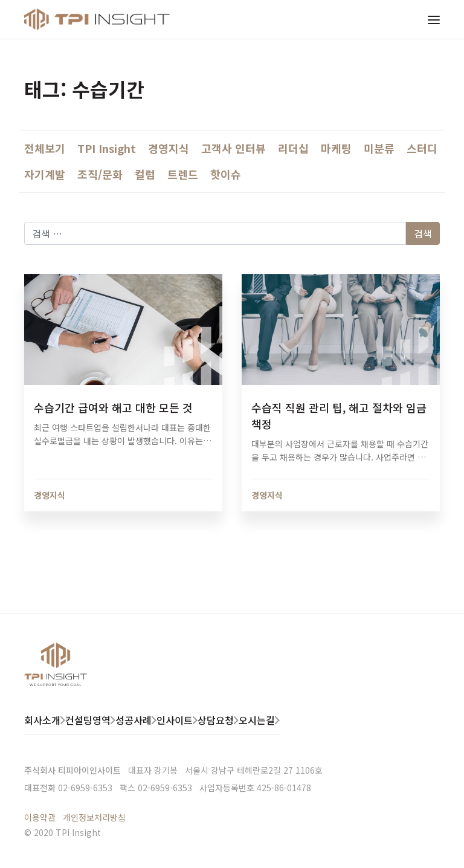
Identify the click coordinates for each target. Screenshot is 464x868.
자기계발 (45, 174)
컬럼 (145, 174)
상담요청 (216, 720)
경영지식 (169, 148)
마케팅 (336, 148)
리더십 (293, 148)
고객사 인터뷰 (234, 148)
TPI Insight (107, 148)
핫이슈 (226, 174)
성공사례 (134, 720)
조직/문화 (100, 174)
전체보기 (45, 148)
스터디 (422, 148)
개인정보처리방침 (94, 817)
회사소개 (42, 720)
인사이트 (175, 720)
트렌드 (183, 174)
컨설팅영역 (88, 720)
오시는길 (257, 720)
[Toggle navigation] (434, 19)
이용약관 (40, 817)
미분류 (379, 148)
